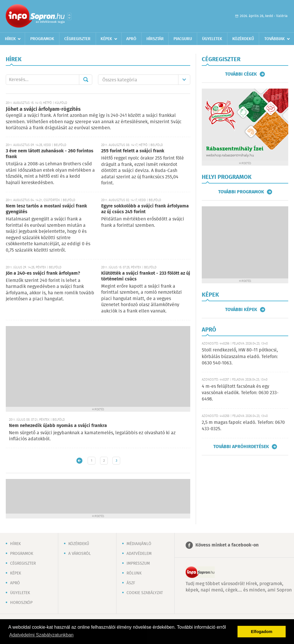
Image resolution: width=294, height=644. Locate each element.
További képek (241, 310)
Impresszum (138, 563)
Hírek (10, 39)
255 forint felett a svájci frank (133, 151)
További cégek (241, 74)
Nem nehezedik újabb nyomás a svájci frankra (58, 426)
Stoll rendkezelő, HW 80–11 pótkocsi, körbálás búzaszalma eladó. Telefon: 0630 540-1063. (240, 357)
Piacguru (183, 39)
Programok (42, 39)
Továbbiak (275, 39)
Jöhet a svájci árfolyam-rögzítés (43, 109)
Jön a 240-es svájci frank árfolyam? (43, 273)
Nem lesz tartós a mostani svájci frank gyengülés (46, 209)
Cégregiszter (77, 39)
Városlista (69, 16)
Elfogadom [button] (262, 632)
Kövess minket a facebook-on (227, 545)
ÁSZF (131, 583)
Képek (106, 39)
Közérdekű (243, 39)
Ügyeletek (212, 39)
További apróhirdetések (241, 447)
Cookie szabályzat (145, 593)
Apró (131, 39)
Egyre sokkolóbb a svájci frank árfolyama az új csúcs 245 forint (145, 209)
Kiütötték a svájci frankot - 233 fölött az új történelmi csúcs (146, 276)
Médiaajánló (139, 544)
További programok (241, 192)
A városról (80, 554)
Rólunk (134, 573)
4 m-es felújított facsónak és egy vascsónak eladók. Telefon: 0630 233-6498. (240, 393)
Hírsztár (155, 39)
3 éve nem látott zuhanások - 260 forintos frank (50, 154)
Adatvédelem (139, 554)
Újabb (79, 461)
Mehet (86, 80)
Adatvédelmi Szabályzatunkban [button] (41, 635)
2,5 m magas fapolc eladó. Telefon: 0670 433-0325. (243, 426)
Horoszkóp (21, 603)
